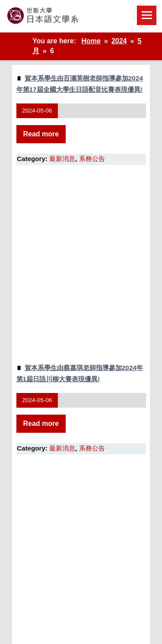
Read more (41, 134)
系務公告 (92, 159)
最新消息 (62, 159)
